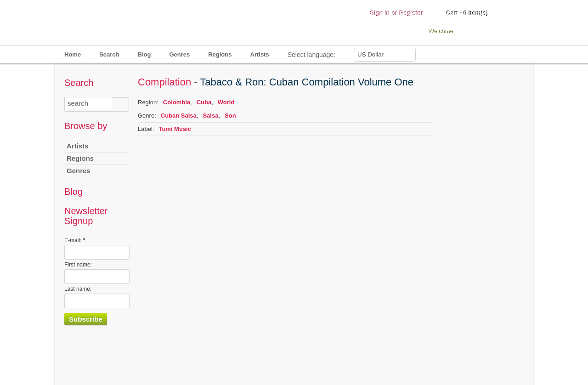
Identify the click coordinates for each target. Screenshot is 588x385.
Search (109, 54)
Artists (260, 54)
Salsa (210, 116)
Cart (467, 13)
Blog (144, 54)
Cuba (204, 102)
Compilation (164, 82)
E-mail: (75, 240)
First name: (78, 265)
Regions (220, 54)
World (226, 102)
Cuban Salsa (179, 116)
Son (230, 116)
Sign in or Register (397, 13)
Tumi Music (175, 129)
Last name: (78, 289)
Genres (179, 54)
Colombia (177, 102)
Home (73, 54)
